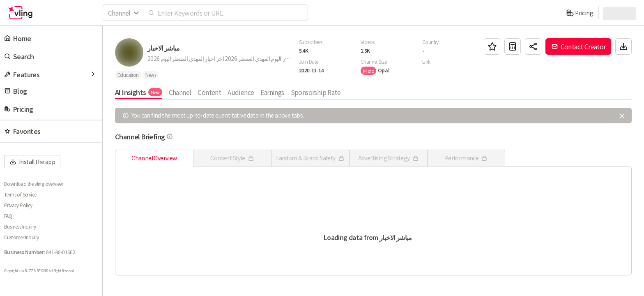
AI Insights (139, 92)
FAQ (8, 216)
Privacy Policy (18, 205)
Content (209, 92)
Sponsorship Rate (316, 92)
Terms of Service (20, 194)
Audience (241, 92)
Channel (180, 92)
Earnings (272, 92)
